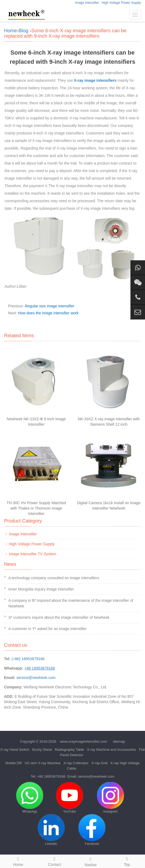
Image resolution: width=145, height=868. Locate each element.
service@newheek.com (36, 678)
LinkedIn (51, 830)
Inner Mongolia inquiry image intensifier (41, 589)
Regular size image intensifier (50, 306)
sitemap (119, 741)
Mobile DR (14, 763)
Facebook (92, 830)
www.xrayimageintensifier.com (84, 741)
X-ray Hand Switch (15, 750)
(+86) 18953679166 (28, 659)
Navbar (91, 861)
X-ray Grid (99, 763)
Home (11, 31)
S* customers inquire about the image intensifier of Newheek (59, 617)
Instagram (111, 798)
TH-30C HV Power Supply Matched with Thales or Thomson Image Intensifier (36, 508)
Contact (55, 861)
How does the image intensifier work (48, 313)
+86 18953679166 (51, 776)
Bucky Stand (42, 750)
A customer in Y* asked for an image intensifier (47, 629)
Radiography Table (69, 750)
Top (127, 861)
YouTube (70, 798)
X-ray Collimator (76, 763)
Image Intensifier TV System (33, 554)
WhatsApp (30, 798)
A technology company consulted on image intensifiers (54, 578)
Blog (23, 31)
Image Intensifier (87, 3)
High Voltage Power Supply (121, 3)
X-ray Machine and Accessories (111, 750)
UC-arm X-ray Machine (43, 763)
